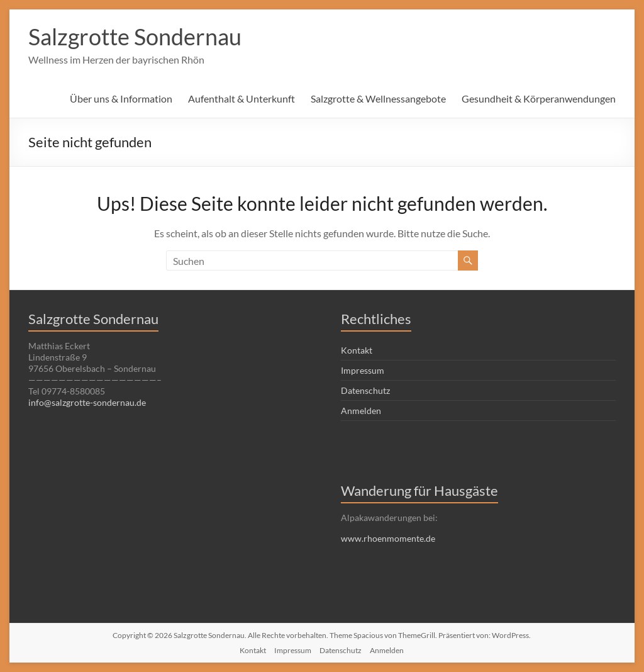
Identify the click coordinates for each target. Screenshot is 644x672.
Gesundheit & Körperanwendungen (539, 98)
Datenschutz (365, 390)
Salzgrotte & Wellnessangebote (378, 98)
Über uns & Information (121, 98)
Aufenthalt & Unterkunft (241, 98)
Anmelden (361, 411)
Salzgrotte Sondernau (135, 36)
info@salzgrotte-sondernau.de (87, 402)
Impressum (363, 370)
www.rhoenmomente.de (388, 538)
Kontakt (357, 350)
